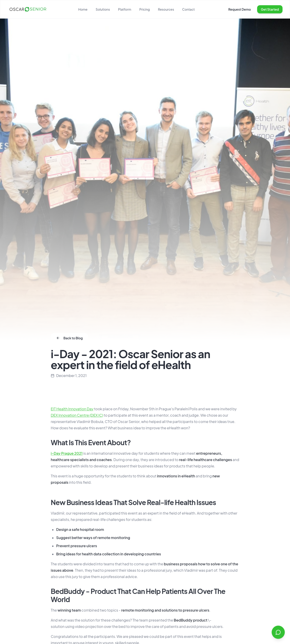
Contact (188, 9)
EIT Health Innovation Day (72, 410)
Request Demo (240, 9)
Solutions (103, 9)
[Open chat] (278, 632)
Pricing (145, 9)
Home (83, 9)
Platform (125, 9)
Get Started (270, 9)
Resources (166, 9)
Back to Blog (69, 338)
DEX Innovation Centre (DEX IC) (77, 416)
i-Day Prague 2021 (67, 454)
